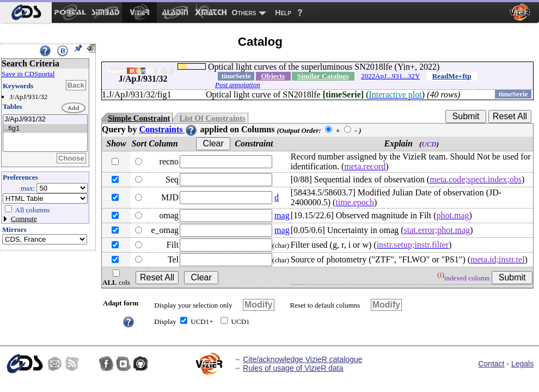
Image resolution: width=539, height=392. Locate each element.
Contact (491, 364)
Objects (273, 76)
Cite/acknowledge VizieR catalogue (302, 359)
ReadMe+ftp (452, 76)
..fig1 (45, 129)
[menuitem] (26, 13)
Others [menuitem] (244, 13)
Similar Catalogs (323, 76)
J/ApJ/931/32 (45, 120)
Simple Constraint (139, 118)
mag (282, 215)
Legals (522, 364)
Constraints (168, 129)
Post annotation (238, 85)
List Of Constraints (212, 118)
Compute (24, 219)
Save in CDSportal (28, 74)
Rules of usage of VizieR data (293, 368)
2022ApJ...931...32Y (390, 76)
